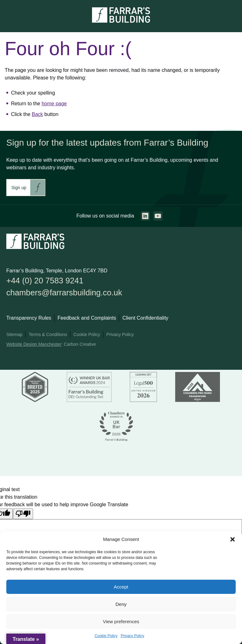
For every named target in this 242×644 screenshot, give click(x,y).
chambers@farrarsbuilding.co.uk (65, 293)
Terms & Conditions (48, 335)
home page (54, 104)
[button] (233, 539)
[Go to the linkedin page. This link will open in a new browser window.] (145, 216)
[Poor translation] (23, 514)
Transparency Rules (29, 318)
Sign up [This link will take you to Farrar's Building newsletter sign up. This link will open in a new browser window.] (19, 188)
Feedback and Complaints (87, 318)
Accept (121, 587)
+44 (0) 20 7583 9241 (45, 281)
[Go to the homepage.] (121, 21)
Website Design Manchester (34, 345)
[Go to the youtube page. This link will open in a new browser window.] (158, 216)
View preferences (121, 621)
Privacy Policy (133, 636)
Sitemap (14, 335)
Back (37, 114)
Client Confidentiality (145, 318)
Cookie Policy (106, 636)
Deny (121, 604)
